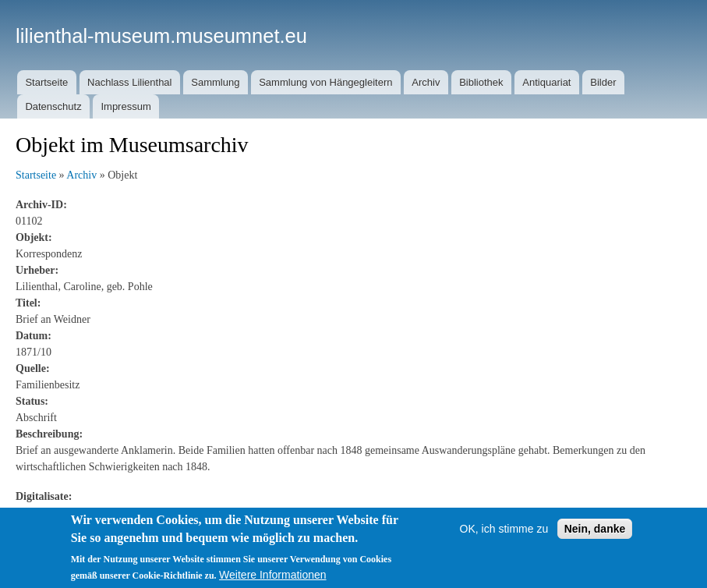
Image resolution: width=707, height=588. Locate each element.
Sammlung (215, 82)
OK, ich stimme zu (504, 529)
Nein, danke (595, 529)
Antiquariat (546, 82)
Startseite (46, 82)
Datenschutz (53, 106)
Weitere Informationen (272, 575)
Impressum (125, 106)
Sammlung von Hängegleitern (325, 82)
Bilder (603, 82)
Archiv (426, 82)
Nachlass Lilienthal (129, 82)
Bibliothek (481, 82)
